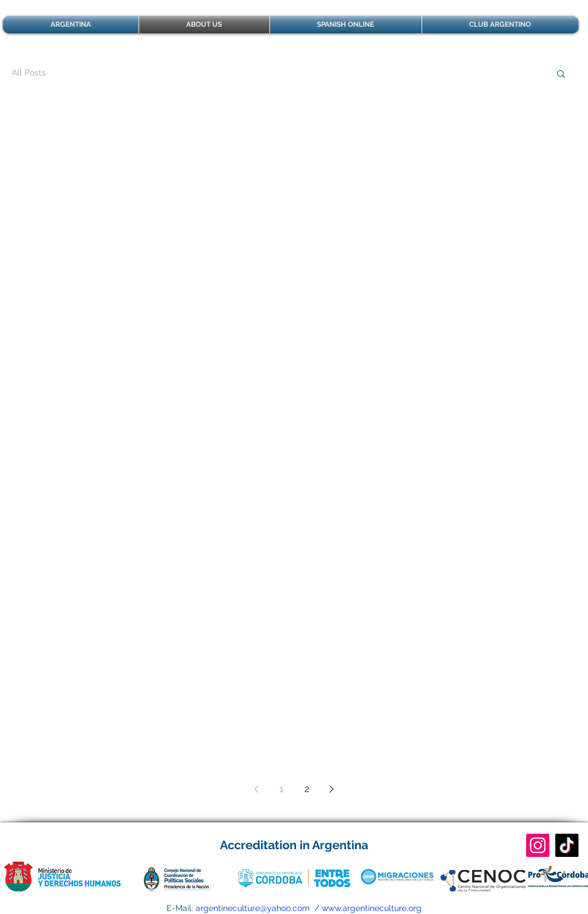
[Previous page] (257, 789)
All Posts (29, 73)
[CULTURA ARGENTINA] (538, 845)
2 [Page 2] (307, 789)
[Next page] (332, 789)
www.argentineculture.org (372, 908)
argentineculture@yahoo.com (253, 908)
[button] (561, 75)
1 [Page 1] (282, 789)
